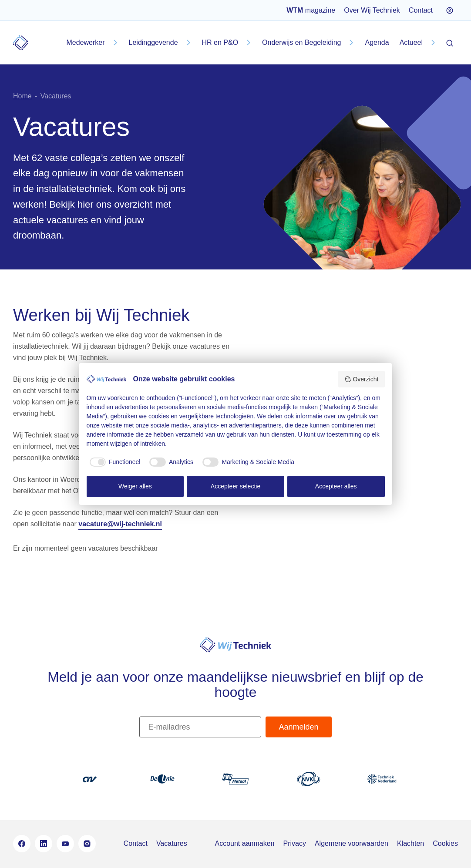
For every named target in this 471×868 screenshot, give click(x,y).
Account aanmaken (244, 843)
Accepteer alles (336, 486)
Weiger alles (135, 486)
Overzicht (362, 379)
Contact (421, 10)
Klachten (410, 843)
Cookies (445, 843)
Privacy (294, 843)
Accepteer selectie (235, 486)
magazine (311, 10)
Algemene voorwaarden (352, 843)
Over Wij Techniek (372, 10)
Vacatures (172, 843)
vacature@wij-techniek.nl (120, 524)
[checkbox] (114, 462)
